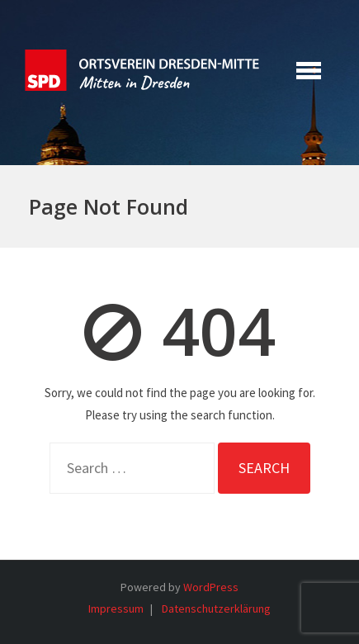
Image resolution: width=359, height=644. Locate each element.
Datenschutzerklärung (216, 608)
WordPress (211, 587)
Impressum (116, 608)
